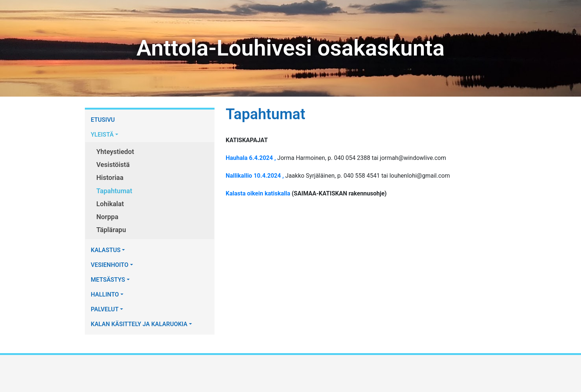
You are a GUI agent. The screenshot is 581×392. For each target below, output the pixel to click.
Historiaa (110, 177)
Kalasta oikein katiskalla (258, 193)
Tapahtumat (114, 191)
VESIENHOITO (110, 265)
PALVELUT (105, 309)
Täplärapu (111, 230)
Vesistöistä (113, 165)
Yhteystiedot (115, 152)
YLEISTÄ (102, 135)
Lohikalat (110, 204)
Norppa (107, 217)
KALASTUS (106, 250)
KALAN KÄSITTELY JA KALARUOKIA (139, 324)
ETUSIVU (103, 120)
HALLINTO (105, 294)
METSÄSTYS (108, 280)
